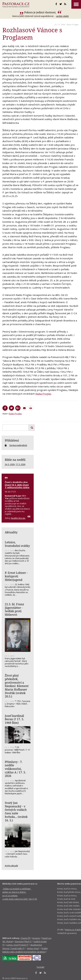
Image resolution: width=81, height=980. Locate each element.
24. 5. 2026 (10, 464)
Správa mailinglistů (18, 445)
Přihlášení (12, 440)
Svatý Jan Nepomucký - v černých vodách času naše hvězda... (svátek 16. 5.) (16, 812)
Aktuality (11, 532)
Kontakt (40, 967)
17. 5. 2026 (20, 464)
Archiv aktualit (11, 866)
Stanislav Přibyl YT (23, 941)
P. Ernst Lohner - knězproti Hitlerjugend (16, 576)
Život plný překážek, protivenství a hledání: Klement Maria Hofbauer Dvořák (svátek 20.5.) (17, 686)
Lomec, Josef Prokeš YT (17, 945)
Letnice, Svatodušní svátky (17, 544)
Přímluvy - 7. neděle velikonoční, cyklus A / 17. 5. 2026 (15, 769)
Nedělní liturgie (18, 518)
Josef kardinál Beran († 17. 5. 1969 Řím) (14, 719)
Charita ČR (25, 938)
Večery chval (33, 948)
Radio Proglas (73, 24)
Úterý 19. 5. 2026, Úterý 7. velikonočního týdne (17, 486)
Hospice (36, 938)
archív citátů (62, 16)
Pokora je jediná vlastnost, (41, 12)
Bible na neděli (15, 460)
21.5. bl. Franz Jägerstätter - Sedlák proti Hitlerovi (14, 609)
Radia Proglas (43, 394)
